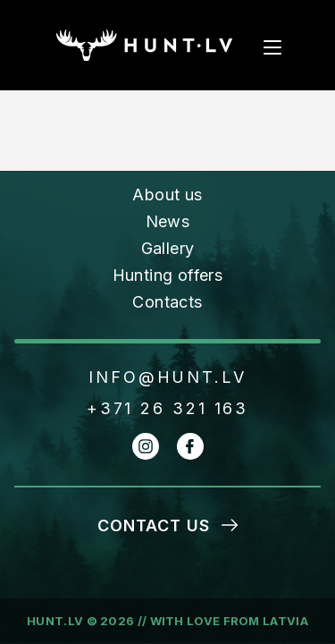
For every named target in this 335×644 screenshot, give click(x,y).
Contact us (154, 525)
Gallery (168, 248)
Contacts (167, 302)
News (168, 221)
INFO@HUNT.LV (167, 377)
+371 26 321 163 (168, 408)
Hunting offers (168, 275)
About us (167, 195)
